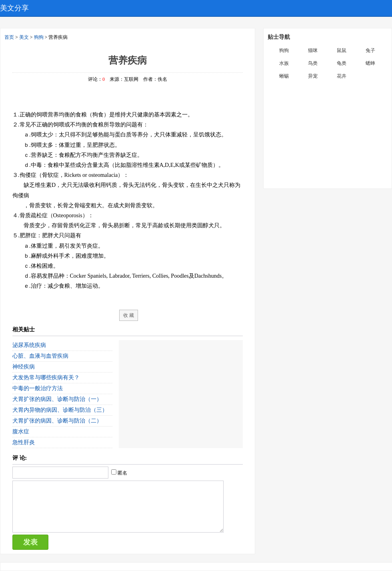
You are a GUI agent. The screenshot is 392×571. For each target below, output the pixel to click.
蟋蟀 (370, 63)
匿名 (122, 473)
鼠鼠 (342, 50)
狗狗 (39, 37)
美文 (24, 37)
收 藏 (129, 315)
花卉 (342, 76)
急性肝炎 (24, 442)
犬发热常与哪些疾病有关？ (46, 378)
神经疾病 (24, 367)
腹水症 (21, 432)
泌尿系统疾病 (29, 345)
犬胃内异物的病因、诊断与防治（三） (60, 410)
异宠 (313, 76)
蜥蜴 (284, 76)
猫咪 (313, 50)
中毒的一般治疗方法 (38, 388)
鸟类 (313, 63)
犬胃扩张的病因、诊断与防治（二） (57, 421)
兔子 (370, 50)
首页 (9, 37)
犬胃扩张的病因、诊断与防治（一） (57, 399)
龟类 (342, 63)
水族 (284, 63)
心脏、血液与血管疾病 (40, 356)
